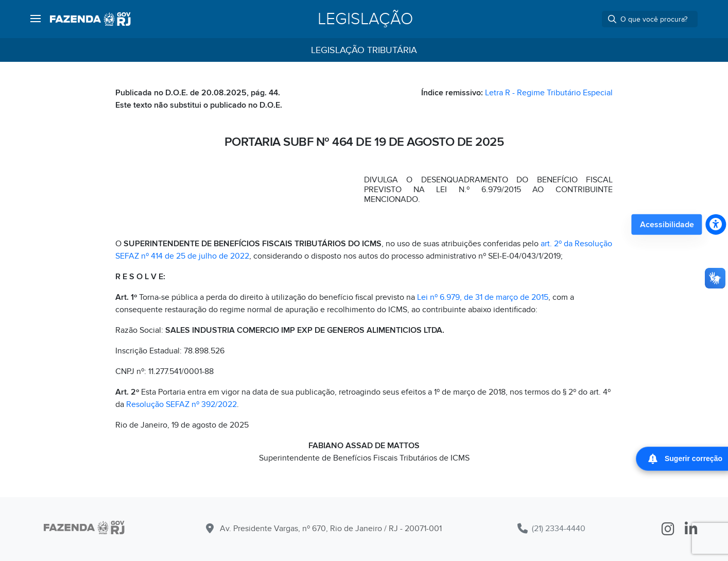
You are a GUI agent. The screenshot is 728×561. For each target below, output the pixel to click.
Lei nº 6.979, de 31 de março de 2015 (483, 297)
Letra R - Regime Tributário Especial (549, 93)
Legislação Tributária (364, 50)
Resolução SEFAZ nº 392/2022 (181, 404)
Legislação (365, 19)
